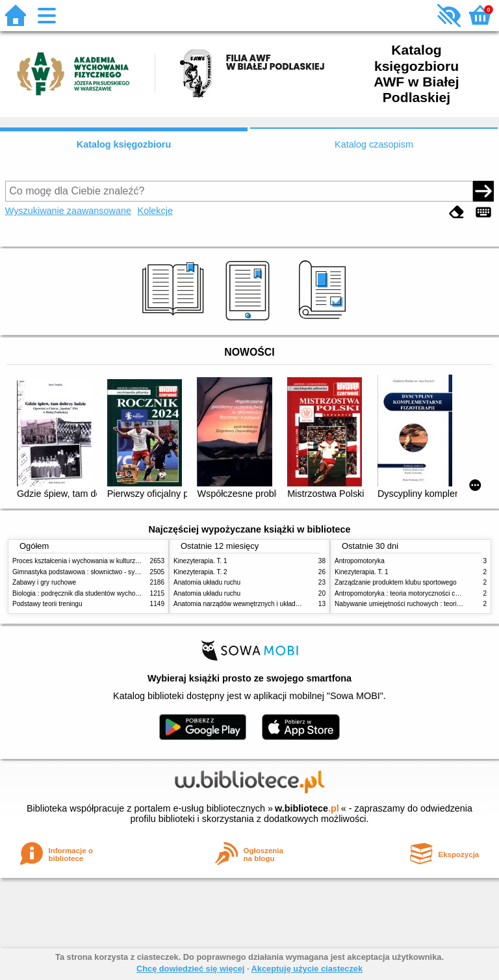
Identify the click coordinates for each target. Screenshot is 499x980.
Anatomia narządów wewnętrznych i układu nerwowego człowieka (269, 604)
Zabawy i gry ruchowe (44, 582)
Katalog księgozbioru (124, 144)
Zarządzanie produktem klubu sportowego (396, 582)
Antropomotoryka (360, 561)
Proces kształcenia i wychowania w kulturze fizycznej (89, 561)
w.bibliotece (307, 808)
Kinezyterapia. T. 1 (200, 561)
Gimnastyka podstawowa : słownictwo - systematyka (88, 572)
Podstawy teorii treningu (47, 604)
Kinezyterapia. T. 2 (200, 572)
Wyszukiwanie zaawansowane (68, 211)
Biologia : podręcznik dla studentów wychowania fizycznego (99, 593)
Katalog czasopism (374, 144)
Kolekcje (155, 211)
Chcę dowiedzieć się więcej (190, 969)
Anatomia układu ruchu (207, 582)
